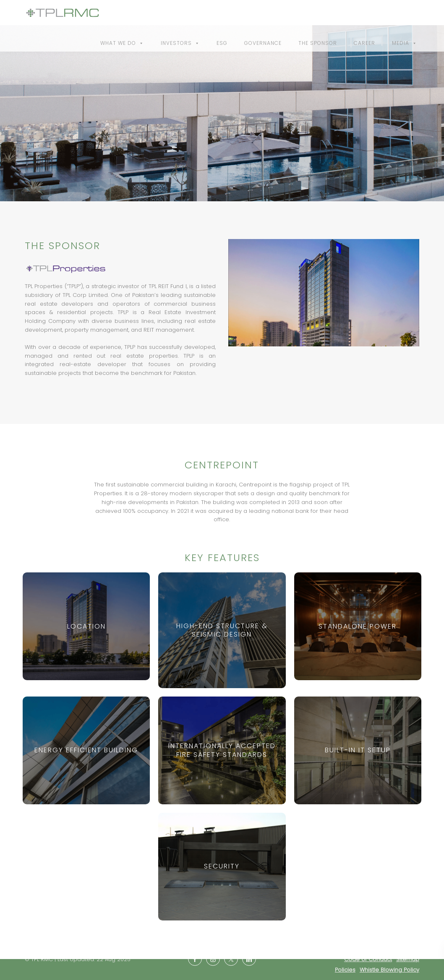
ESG (222, 43)
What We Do (122, 43)
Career (364, 43)
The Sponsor (318, 43)
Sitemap (408, 959)
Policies (345, 970)
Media (405, 43)
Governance (263, 43)
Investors (180, 43)
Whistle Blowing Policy (389, 970)
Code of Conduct (368, 959)
